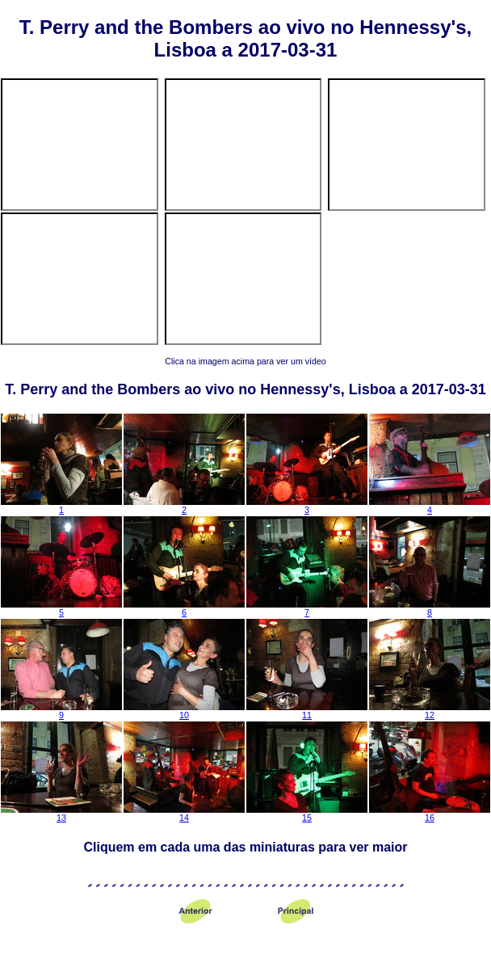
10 (184, 711)
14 (184, 814)
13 (61, 814)
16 (430, 814)
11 (307, 711)
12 (430, 711)
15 (307, 814)
